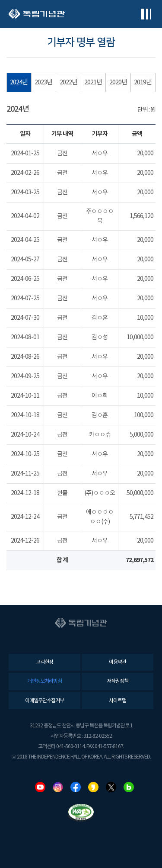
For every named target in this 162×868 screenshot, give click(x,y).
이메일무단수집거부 (44, 701)
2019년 (143, 82)
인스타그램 (58, 787)
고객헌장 (44, 662)
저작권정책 (118, 681)
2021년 (93, 82)
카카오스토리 (93, 787)
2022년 (68, 82)
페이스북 (76, 787)
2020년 (118, 82)
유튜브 (40, 787)
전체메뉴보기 (146, 14)
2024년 (19, 82)
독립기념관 (37, 14)
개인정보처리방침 (44, 681)
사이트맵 (118, 701)
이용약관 (118, 662)
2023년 (43, 82)
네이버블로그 (129, 787)
